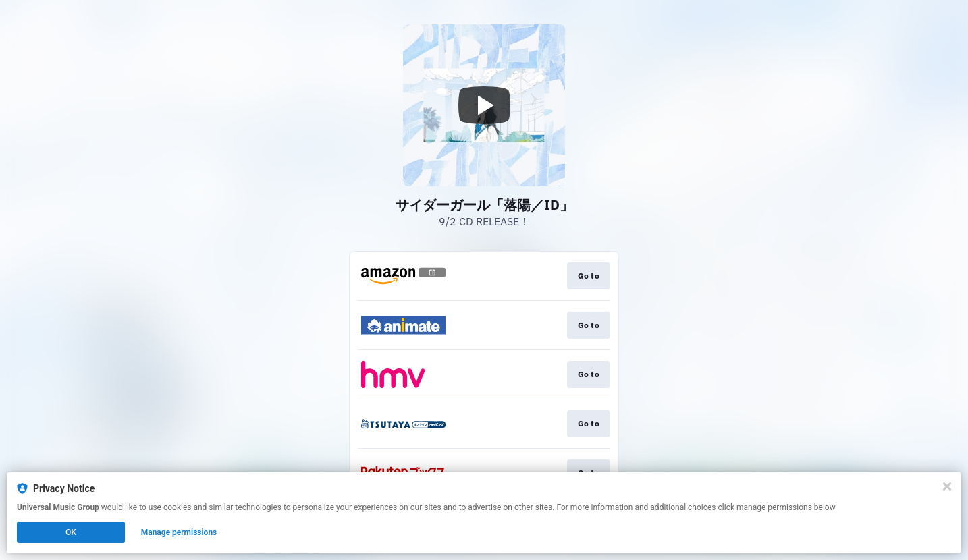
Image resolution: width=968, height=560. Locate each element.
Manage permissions (179, 532)
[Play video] (484, 105)
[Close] (947, 486)
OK (71, 532)
